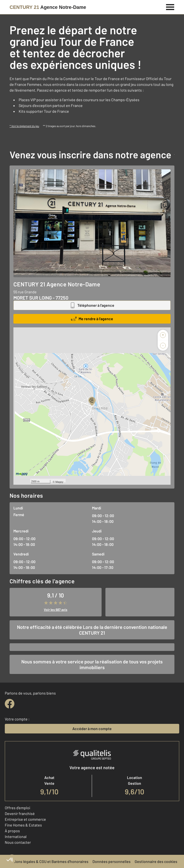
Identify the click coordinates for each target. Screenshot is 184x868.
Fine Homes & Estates (23, 825)
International (16, 836)
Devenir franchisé (20, 813)
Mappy (59, 482)
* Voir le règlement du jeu (24, 126)
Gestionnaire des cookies (156, 861)
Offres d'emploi (17, 808)
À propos (12, 831)
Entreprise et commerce (25, 819)
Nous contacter (18, 842)
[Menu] (170, 6)
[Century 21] (48, 7)
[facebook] (10, 704)
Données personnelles (112, 861)
